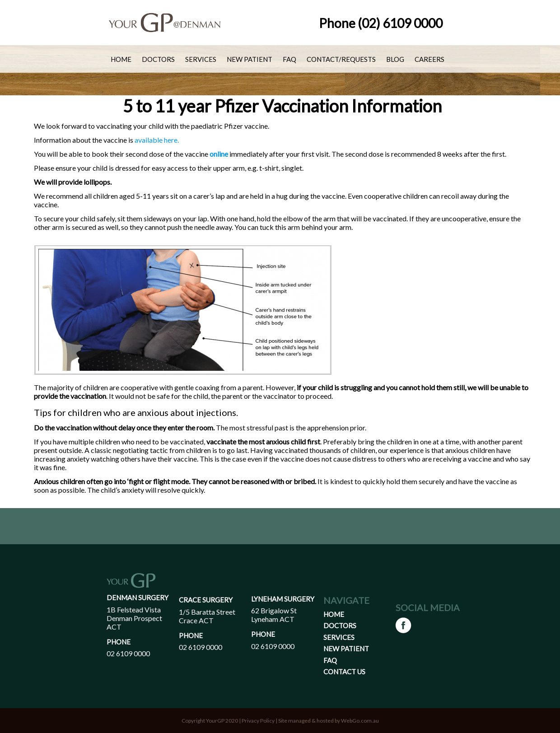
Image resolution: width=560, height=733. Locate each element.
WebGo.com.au (360, 721)
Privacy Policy (258, 721)
